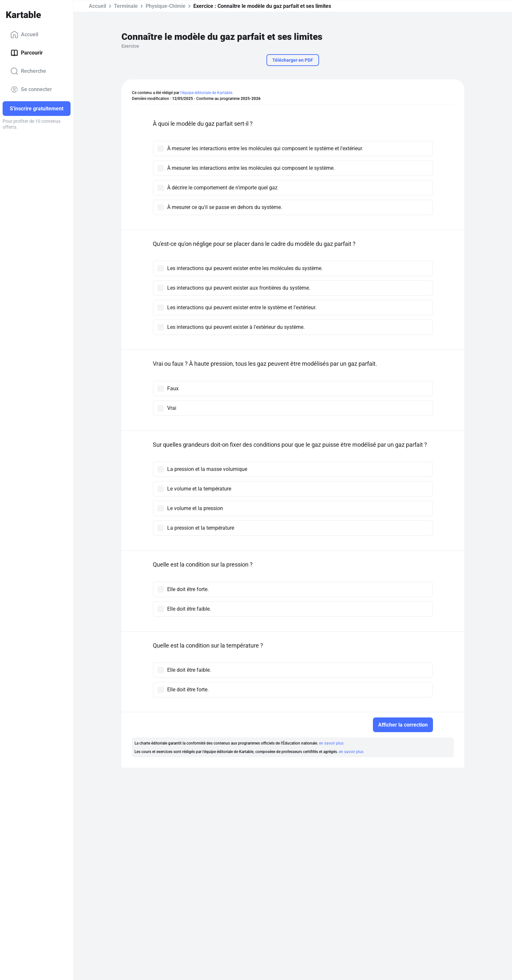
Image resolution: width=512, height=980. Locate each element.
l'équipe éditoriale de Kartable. (207, 93)
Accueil (24, 35)
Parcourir (27, 53)
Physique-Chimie (166, 6)
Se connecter (31, 89)
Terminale (126, 6)
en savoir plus (331, 743)
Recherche (28, 71)
